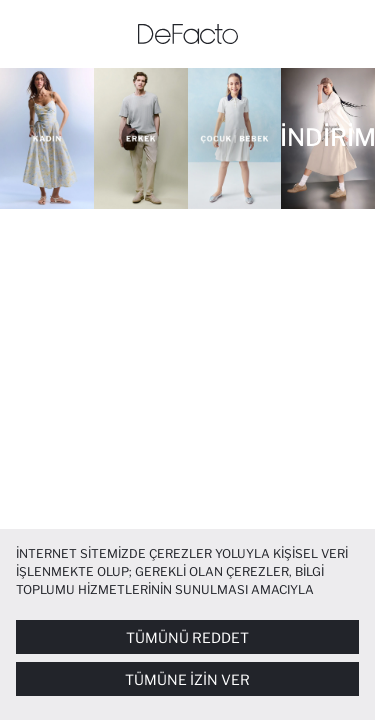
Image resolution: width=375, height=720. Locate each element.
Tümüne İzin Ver (187, 679)
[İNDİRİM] (328, 138)
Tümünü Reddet (187, 637)
